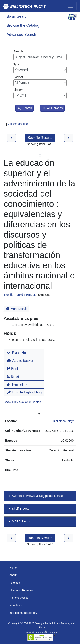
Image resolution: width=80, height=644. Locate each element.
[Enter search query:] (40, 57)
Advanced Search (21, 35)
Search (25, 108)
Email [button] (13, 376)
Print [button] (13, 369)
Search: (40, 55)
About (13, 575)
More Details (17, 309)
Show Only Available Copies (22, 402)
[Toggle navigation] (71, 6)
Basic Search (18, 16)
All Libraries (53, 108)
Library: (40, 93)
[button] (24, 353)
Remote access (19, 598)
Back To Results (40, 138)
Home (13, 568)
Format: (40, 81)
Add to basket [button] (20, 361)
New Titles (16, 605)
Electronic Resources (22, 590)
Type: (40, 68)
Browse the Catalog (23, 25)
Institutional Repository (23, 613)
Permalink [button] (17, 384)
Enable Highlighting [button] (24, 392)
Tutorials (15, 583)
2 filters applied (18, 124)
